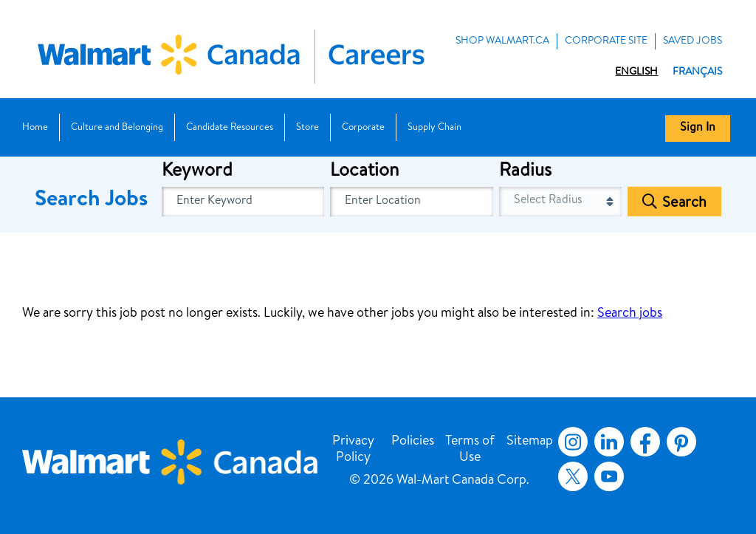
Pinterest (681, 442)
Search (684, 204)
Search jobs (630, 314)
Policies (413, 442)
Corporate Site (606, 41)
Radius (525, 172)
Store (307, 128)
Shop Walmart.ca (502, 41)
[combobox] (412, 202)
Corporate (363, 128)
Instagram (573, 442)
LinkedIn (609, 442)
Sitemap (530, 442)
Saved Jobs (693, 41)
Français (697, 72)
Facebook (642, 442)
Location (364, 172)
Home (35, 128)
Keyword (197, 172)
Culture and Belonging (117, 128)
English (636, 72)
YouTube (609, 476)
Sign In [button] (698, 129)
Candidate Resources (230, 128)
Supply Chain (434, 128)
